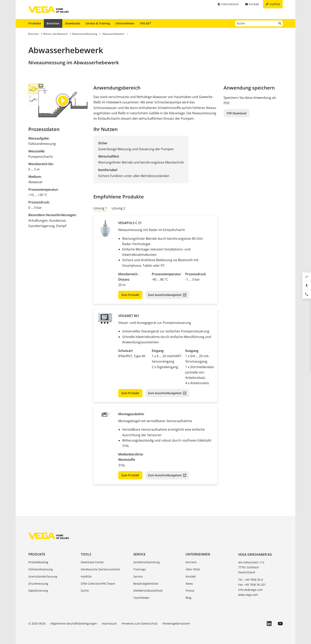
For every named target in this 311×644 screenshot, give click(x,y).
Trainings (140, 569)
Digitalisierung (38, 591)
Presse (190, 591)
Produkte (35, 23)
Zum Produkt (130, 295)
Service (139, 554)
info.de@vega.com (250, 590)
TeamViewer (141, 598)
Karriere (191, 562)
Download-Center (92, 562)
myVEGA (86, 576)
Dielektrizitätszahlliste (148, 591)
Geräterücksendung (146, 562)
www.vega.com (248, 595)
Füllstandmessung (41, 569)
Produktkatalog (38, 562)
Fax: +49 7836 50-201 (252, 585)
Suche (85, 591)
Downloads (73, 23)
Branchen (53, 23)
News (189, 584)
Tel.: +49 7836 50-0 (251, 580)
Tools (86, 554)
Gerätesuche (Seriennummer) (100, 569)
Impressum (109, 623)
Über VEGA (193, 569)
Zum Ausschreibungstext (165, 295)
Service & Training (98, 23)
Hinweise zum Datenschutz (140, 623)
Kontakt (191, 576)
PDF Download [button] (237, 113)
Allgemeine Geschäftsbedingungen (74, 623)
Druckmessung (38, 584)
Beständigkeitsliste (146, 584)
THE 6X (145, 23)
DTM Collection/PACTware (98, 584)
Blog (189, 598)
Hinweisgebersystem (176, 623)
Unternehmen (125, 23)
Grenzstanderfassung (43, 576)
